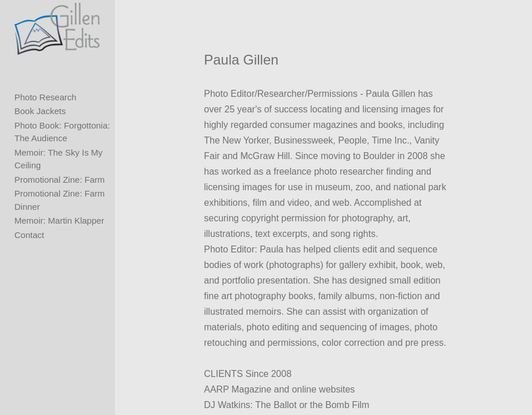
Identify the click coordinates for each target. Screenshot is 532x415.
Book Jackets (40, 111)
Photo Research (45, 97)
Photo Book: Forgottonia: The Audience (62, 132)
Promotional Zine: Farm (60, 180)
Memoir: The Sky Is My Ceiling (58, 159)
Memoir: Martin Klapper (59, 220)
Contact (29, 235)
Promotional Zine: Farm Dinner (60, 200)
